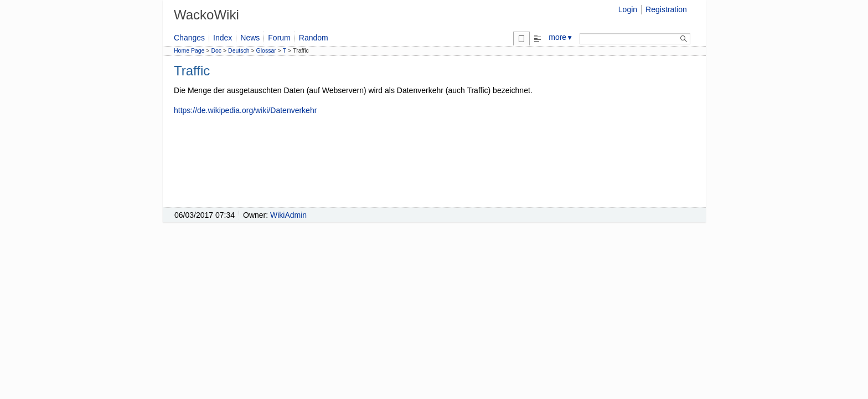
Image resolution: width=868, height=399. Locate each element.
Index (223, 38)
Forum (279, 38)
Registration (666, 9)
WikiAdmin (288, 215)
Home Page (189, 50)
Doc (216, 50)
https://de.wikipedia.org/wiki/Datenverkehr (245, 110)
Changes (189, 38)
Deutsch (239, 50)
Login (628, 9)
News (250, 38)
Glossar (266, 50)
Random (314, 38)
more (561, 37)
